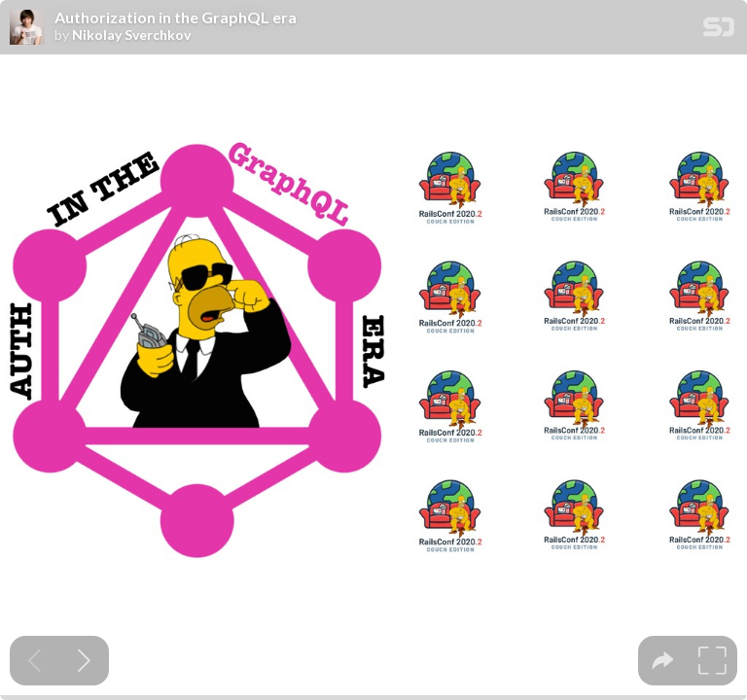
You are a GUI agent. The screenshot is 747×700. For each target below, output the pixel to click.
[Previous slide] (35, 661)
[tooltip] (663, 661)
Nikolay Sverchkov (131, 35)
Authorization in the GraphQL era (176, 17)
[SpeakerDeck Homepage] (719, 31)
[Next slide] (84, 661)
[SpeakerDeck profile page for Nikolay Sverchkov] (27, 28)
